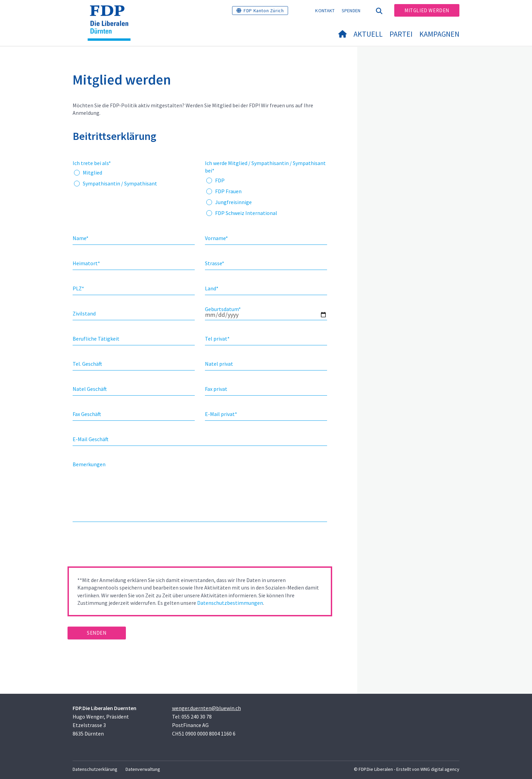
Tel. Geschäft (87, 364)
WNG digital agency (440, 769)
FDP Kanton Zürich (264, 11)
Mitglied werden (427, 10)
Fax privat (216, 389)
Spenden (351, 11)
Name (81, 238)
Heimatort (86, 263)
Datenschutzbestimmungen (230, 603)
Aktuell (368, 34)
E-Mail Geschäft (91, 439)
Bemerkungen (89, 464)
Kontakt (325, 11)
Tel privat (217, 339)
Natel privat (219, 364)
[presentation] (119, 546)
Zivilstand (84, 313)
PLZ (78, 288)
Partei (401, 34)
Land (212, 288)
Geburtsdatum (223, 309)
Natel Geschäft (90, 389)
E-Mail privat (221, 414)
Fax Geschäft (87, 414)
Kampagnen (439, 34)
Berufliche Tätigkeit (96, 339)
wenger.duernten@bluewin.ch (206, 708)
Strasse (215, 263)
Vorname (216, 238)
